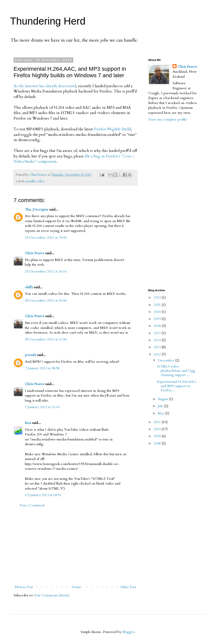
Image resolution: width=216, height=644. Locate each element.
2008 (158, 443)
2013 (158, 347)
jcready (31, 355)
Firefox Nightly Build (112, 129)
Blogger (128, 632)
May (161, 413)
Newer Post (24, 587)
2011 (158, 422)
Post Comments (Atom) (52, 595)
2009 (158, 436)
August (163, 399)
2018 (158, 326)
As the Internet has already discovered (45, 86)
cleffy (29, 287)
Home (76, 587)
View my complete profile (168, 119)
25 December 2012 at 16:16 (46, 271)
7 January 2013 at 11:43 (42, 407)
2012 (158, 354)
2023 (158, 297)
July (161, 406)
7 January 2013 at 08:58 (42, 368)
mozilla (31, 181)
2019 (158, 319)
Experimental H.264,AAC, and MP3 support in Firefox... (177, 386)
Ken (28, 423)
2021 (158, 305)
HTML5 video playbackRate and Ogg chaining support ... (176, 371)
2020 (158, 312)
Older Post (128, 587)
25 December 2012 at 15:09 (46, 238)
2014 (158, 340)
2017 (158, 333)
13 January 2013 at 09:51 (43, 495)
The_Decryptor (37, 209)
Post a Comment (32, 505)
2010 (158, 429)
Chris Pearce (35, 253)
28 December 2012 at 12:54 (46, 339)
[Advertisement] (75, 546)
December (167, 360)
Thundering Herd (48, 21)
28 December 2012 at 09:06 (46, 300)
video (41, 181)
